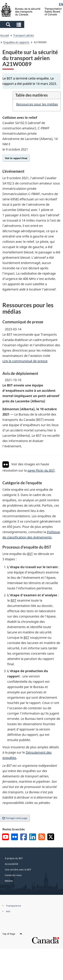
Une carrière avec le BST (18, 870)
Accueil (5, 35)
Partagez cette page (15, 818)
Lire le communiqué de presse (25, 361)
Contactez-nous (13, 875)
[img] (6, 465)
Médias (9, 881)
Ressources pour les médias (37, 104)
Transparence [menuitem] (13, 906)
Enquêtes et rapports (16, 42)
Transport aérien (24, 35)
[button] (13, 24)
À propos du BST (14, 858)
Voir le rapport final (16, 158)
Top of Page (12, 934)
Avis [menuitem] (8, 911)
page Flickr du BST (41, 470)
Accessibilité (12, 864)
